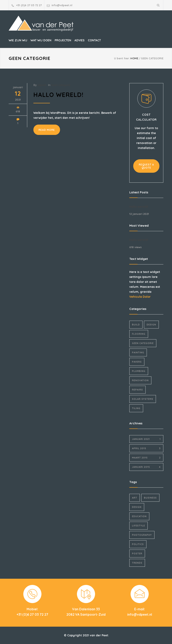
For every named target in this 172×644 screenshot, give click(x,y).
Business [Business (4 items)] (150, 498)
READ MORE (47, 130)
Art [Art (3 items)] (135, 498)
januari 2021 (146, 439)
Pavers (137, 362)
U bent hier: (122, 58)
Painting (138, 352)
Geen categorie (61, 85)
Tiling (136, 408)
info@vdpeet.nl (62, 5)
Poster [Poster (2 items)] (137, 554)
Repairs (137, 390)
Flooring (139, 334)
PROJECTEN (63, 40)
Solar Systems (143, 399)
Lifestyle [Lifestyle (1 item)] (138, 526)
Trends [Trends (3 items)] (137, 563)
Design (151, 325)
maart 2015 (146, 458)
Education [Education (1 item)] (139, 516)
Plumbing (139, 371)
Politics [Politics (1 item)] (138, 544)
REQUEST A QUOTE (146, 166)
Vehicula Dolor (140, 297)
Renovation (140, 380)
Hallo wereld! (58, 95)
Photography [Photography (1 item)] (142, 535)
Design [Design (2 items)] (137, 507)
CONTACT (94, 40)
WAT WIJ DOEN (41, 40)
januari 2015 (146, 467)
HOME (134, 58)
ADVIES (80, 40)
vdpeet (42, 85)
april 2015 (146, 448)
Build (136, 325)
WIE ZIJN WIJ (18, 40)
